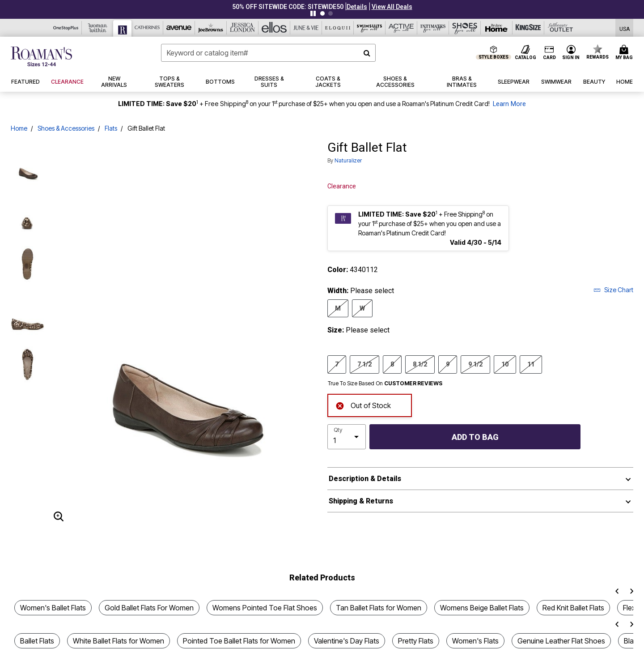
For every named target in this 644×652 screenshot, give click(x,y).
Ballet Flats (37, 641)
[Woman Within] (98, 28)
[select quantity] (347, 437)
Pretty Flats (416, 641)
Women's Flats (475, 641)
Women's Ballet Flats (53, 608)
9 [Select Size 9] (448, 364)
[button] (357, 7)
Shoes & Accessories (66, 128)
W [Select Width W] (362, 308)
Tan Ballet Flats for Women (379, 608)
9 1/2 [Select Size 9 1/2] (475, 364)
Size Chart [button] (613, 290)
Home (19, 128)
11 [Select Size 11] (531, 364)
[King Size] (528, 28)
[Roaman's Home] (41, 56)
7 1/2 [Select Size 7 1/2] (364, 364)
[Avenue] (179, 28)
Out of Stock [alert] (363, 405)
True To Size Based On (385, 384)
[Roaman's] (123, 28)
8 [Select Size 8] (392, 364)
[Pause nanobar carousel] (313, 13)
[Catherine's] (147, 28)
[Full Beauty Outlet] (560, 28)
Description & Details (365, 479)
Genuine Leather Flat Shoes (561, 641)
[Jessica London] (243, 28)
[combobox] (268, 53)
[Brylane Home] (497, 28)
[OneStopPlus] (66, 28)
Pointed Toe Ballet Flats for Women (239, 641)
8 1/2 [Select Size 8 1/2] (420, 364)
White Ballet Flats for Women (119, 641)
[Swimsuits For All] (370, 28)
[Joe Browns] (211, 28)
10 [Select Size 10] (505, 364)
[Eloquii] (338, 28)
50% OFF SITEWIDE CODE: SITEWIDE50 (288, 7)
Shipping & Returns (361, 501)
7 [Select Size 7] (337, 364)
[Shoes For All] (465, 28)
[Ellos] (274, 28)
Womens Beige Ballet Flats (482, 608)
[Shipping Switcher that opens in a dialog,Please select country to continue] (625, 28)
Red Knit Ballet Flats (573, 608)
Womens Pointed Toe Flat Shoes (265, 608)
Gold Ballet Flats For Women (149, 608)
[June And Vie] (306, 28)
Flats (111, 128)
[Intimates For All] (433, 28)
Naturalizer (348, 160)
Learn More (509, 104)
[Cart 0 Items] (625, 53)
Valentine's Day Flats (347, 641)
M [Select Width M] (338, 308)
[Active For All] (401, 28)
